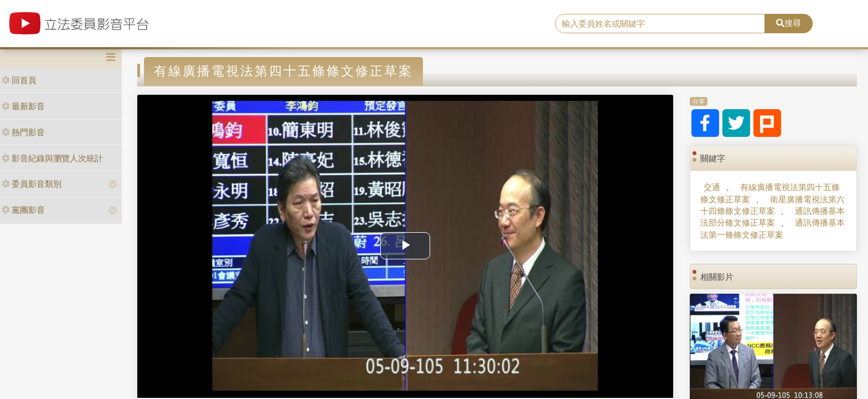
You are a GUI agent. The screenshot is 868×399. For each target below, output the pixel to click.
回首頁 (19, 80)
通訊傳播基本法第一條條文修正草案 (772, 228)
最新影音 (23, 106)
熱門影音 (23, 132)
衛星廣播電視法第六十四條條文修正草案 (772, 205)
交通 (712, 187)
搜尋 (789, 23)
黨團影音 (23, 210)
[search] (660, 24)
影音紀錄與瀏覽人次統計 (52, 158)
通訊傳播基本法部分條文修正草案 (772, 217)
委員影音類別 (32, 184)
